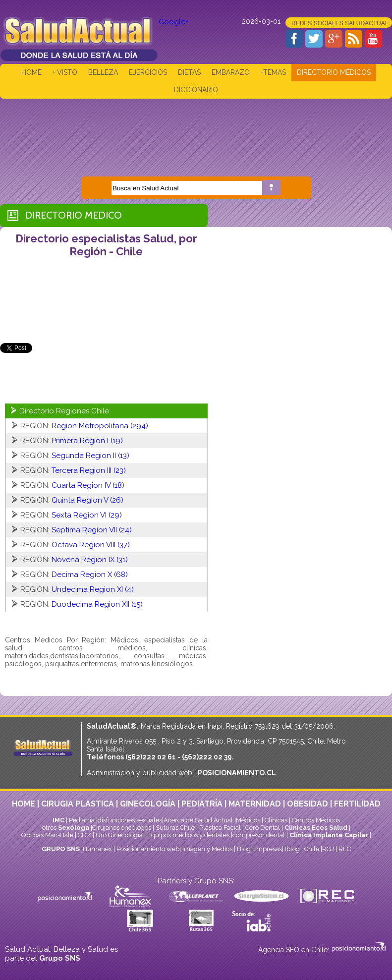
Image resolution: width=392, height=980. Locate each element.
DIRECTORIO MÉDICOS (334, 72)
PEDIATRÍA (202, 804)
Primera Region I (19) (87, 441)
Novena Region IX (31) (90, 560)
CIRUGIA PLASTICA (78, 804)
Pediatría (82, 820)
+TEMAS (273, 72)
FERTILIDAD (357, 804)
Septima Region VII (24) (92, 530)
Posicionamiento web (148, 849)
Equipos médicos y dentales (189, 835)
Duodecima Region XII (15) (97, 604)
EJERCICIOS (148, 72)
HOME (31, 72)
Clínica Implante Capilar (329, 835)
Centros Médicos (316, 820)
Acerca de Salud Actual (198, 820)
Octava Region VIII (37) (91, 545)
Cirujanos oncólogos (122, 828)
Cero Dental (263, 828)
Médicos (249, 820)
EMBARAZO (231, 72)
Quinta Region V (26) (87, 500)
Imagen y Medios (207, 849)
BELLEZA (103, 72)
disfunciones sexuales (130, 820)
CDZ (84, 835)
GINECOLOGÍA (148, 804)
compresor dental (259, 835)
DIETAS (189, 72)
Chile (312, 849)
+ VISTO (65, 72)
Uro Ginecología (119, 835)
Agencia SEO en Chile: (295, 950)
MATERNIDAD (255, 804)
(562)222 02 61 (151, 757)
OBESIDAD (308, 804)
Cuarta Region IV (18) (88, 485)
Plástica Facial (221, 828)
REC (345, 849)
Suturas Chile (175, 828)
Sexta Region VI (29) (87, 515)
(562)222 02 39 (207, 757)
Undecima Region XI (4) (93, 589)
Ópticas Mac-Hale (47, 835)
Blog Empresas (259, 849)
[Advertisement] (196, 130)
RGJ (328, 849)
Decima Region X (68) (90, 575)
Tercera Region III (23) (89, 470)
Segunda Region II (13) (90, 456)
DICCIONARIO (196, 90)
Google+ (174, 22)
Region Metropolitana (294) (100, 426)
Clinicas (276, 820)
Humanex (97, 849)
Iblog (292, 849)
